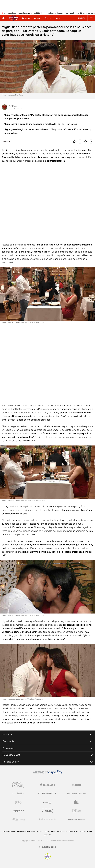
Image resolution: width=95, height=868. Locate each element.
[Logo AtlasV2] (18, 819)
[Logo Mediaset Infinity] (18, 785)
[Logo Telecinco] (47, 785)
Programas (47, 748)
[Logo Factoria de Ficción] (77, 794)
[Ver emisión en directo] (81, 18)
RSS (91, 831)
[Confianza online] (48, 859)
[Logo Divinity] (18, 794)
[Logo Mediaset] (47, 774)
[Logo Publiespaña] (47, 819)
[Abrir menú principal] (91, 18)
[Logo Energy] (47, 802)
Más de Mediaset (47, 755)
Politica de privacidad (35, 831)
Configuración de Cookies (52, 831)
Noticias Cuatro (47, 762)
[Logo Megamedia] (49, 847)
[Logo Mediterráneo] (77, 819)
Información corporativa (19, 831)
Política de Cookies (68, 831)
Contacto (47, 835)
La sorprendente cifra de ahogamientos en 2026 (22, 13)
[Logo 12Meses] (77, 811)
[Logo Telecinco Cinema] (47, 811)
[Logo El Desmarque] (47, 793)
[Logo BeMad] (77, 802)
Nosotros (47, 734)
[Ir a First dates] (14, 18)
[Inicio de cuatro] (4, 18)
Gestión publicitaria (82, 831)
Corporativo (47, 741)
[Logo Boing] (18, 802)
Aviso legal (7, 831)
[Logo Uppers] (18, 811)
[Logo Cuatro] (77, 785)
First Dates (13, 106)
